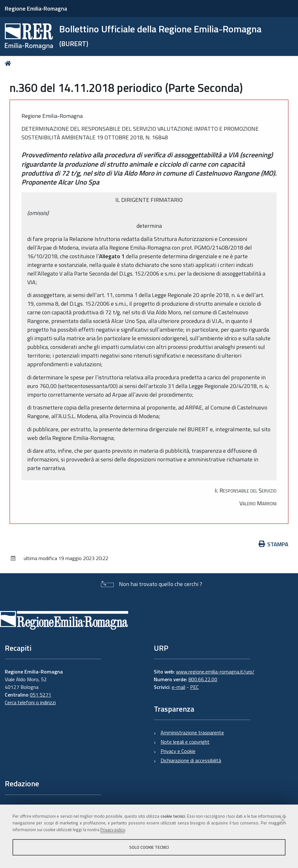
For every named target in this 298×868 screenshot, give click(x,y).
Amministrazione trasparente (192, 732)
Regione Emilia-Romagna (36, 8)
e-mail (178, 687)
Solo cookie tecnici (149, 847)
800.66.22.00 (203, 679)
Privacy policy (113, 830)
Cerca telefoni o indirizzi (30, 702)
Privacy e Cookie (178, 751)
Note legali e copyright (185, 742)
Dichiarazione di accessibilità (191, 760)
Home (9, 63)
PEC (194, 687)
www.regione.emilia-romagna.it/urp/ (215, 672)
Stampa (274, 544)
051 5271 (41, 695)
